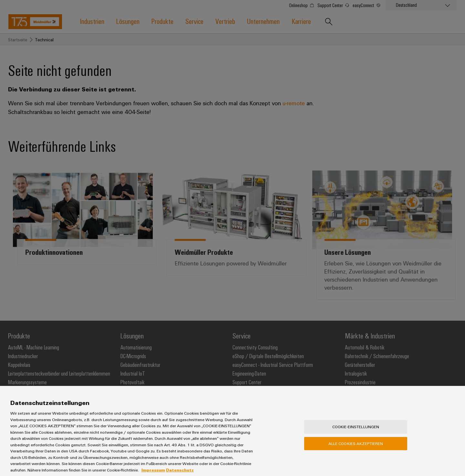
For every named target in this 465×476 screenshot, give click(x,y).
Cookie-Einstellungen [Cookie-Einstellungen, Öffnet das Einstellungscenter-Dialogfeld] (356, 431)
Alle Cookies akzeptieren (356, 448)
